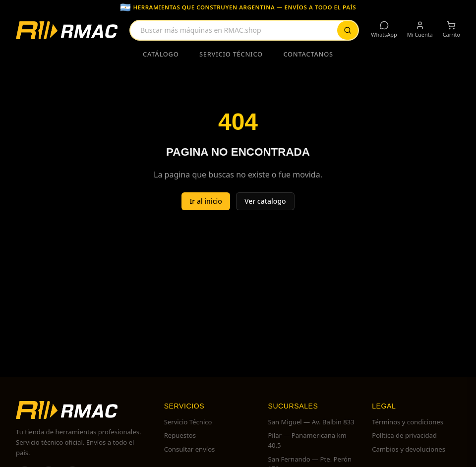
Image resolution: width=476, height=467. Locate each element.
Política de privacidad (404, 435)
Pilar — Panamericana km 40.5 (307, 440)
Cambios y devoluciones (409, 449)
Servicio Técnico (231, 54)
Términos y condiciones (408, 422)
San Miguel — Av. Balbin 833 (311, 422)
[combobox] (244, 30)
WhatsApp (384, 29)
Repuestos (180, 435)
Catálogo (161, 54)
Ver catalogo (265, 201)
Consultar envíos (190, 449)
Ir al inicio (206, 201)
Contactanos (308, 54)
